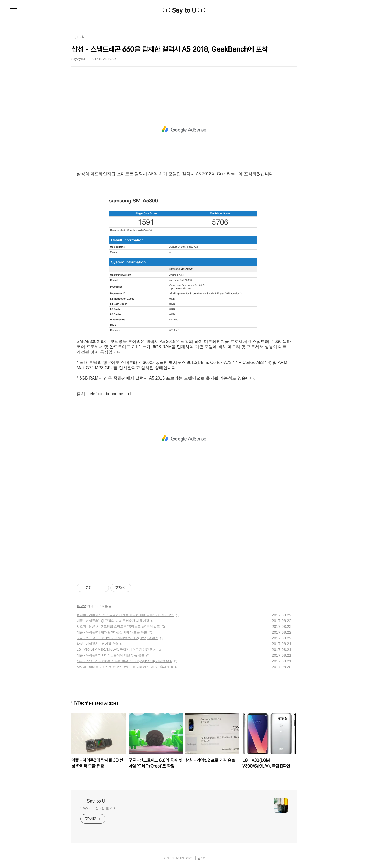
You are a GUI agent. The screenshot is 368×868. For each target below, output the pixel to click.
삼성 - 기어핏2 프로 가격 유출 (97, 644)
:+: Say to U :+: (184, 10)
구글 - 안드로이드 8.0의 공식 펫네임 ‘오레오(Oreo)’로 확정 (118, 638)
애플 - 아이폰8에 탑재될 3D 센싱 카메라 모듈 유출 (112, 632)
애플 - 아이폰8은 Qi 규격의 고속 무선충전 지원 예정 (113, 621)
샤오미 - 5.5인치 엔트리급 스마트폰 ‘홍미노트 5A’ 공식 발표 (118, 627)
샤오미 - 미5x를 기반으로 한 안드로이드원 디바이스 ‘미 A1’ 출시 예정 (125, 667)
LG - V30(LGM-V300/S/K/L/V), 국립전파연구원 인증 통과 (116, 650)
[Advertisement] (184, 129)
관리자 (202, 858)
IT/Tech (81, 606)
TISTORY (186, 858)
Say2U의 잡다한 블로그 (98, 808)
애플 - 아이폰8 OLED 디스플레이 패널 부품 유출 (111, 655)
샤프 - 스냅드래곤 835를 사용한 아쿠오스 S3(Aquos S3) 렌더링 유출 (124, 661)
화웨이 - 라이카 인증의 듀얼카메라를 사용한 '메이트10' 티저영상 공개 (126, 615)
